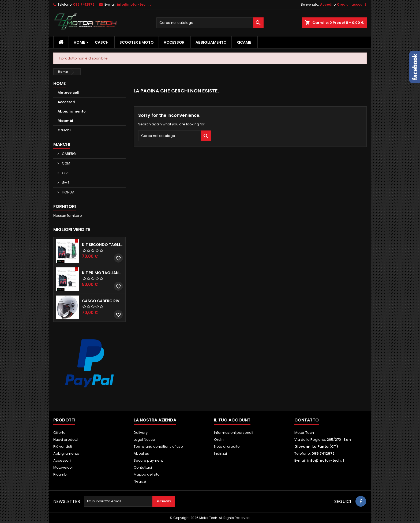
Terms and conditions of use (158, 447)
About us (141, 453)
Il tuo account (232, 420)
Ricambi (245, 42)
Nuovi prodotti (65, 440)
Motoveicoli (68, 93)
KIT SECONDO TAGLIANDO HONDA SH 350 (103, 245)
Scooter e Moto (137, 42)
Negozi (140, 481)
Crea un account (352, 4)
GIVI (65, 173)
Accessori (175, 42)
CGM (66, 163)
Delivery (141, 433)
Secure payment (148, 460)
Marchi (62, 144)
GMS (65, 183)
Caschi (102, 42)
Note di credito (227, 447)
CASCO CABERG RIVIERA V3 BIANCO (103, 301)
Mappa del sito (147, 474)
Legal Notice (144, 440)
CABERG (68, 154)
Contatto (307, 420)
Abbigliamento (211, 42)
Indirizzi (220, 453)
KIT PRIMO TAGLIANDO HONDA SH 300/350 (103, 273)
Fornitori (65, 206)
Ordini (219, 440)
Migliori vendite (72, 229)
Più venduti (63, 447)
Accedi (326, 4)
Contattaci (143, 467)
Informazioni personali (234, 433)
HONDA (68, 192)
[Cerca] (210, 23)
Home (79, 42)
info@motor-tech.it (134, 4)
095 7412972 (84, 4)
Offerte (59, 433)
